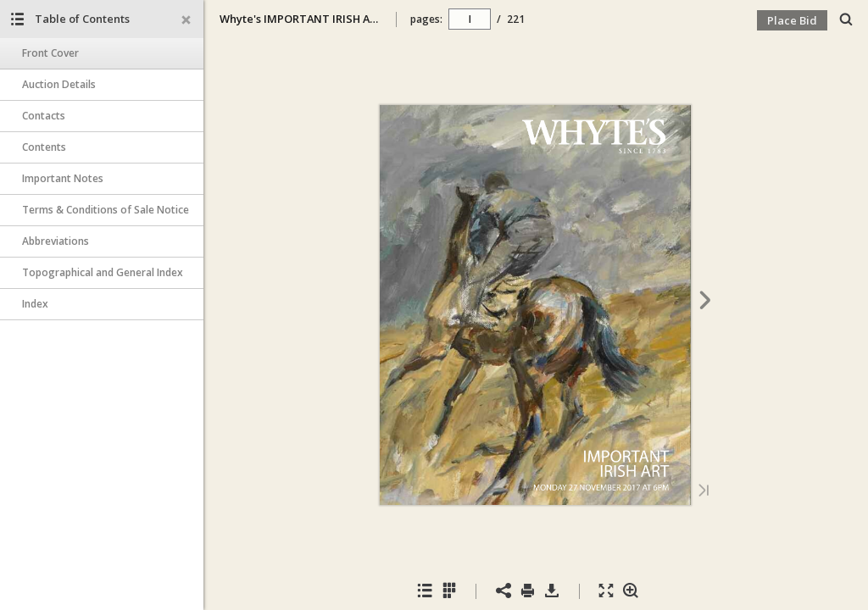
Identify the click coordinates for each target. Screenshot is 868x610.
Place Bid (792, 20)
